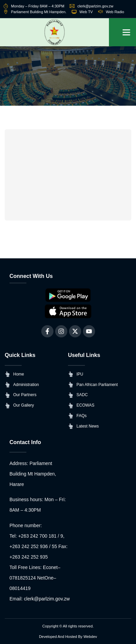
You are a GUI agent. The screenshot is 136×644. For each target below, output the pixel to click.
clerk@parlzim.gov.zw (47, 599)
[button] (127, 32)
